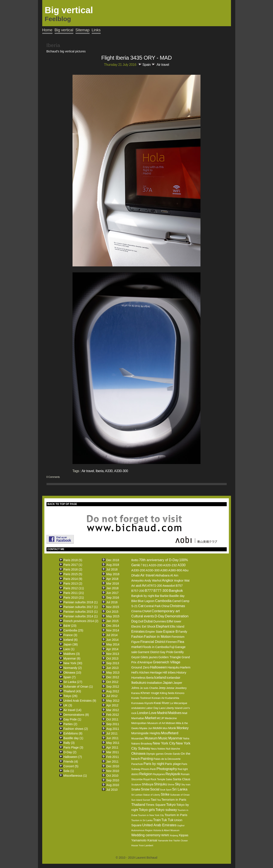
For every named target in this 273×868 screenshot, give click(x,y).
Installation (155, 683)
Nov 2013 (113, 654)
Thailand (138, 805)
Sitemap (83, 30)
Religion (146, 774)
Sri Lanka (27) (73, 682)
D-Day (159, 616)
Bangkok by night (143, 596)
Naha (186, 739)
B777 (149, 591)
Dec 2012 (113, 677)
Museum (151, 738)
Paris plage (173, 764)
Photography (167, 769)
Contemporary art (166, 611)
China (165, 606)
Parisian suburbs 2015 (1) (81, 612)
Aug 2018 (113, 565)
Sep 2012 (113, 687)
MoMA (157, 728)
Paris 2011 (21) (74, 593)
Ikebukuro (139, 683)
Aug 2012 (113, 691)
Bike (134, 601)
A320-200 (156, 565)
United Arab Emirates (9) (80, 701)
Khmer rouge (150, 693)
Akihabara (162, 575)
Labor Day (152, 708)
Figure (135, 642)
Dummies (160, 621)
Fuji (172, 647)
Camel (176, 601)
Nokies (161, 749)
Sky (178, 784)
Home (47, 30)
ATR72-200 (155, 586)
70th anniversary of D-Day (159, 560)
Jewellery (181, 688)
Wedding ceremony (146, 835)
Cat (141, 606)
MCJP (160, 718)
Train (157, 820)
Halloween (158, 667)
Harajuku (173, 667)
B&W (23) (70, 626)
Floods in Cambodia (156, 647)
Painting (147, 759)
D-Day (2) (70, 752)
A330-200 (138, 570)
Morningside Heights (146, 733)
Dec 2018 (113, 560)
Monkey (183, 728)
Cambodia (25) (73, 630)
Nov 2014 (113, 630)
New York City (164, 743)
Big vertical (64, 30)
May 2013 (113, 673)
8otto (135, 560)
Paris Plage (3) (73, 747)
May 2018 (113, 574)
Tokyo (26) (70, 696)
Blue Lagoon (146, 601)
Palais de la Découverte (167, 759)
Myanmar (175, 738)
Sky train (186, 785)
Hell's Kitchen (140, 673)
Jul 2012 (112, 696)
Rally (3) (69, 743)
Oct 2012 (112, 682)
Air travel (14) (73, 710)
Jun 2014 (112, 640)
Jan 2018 (112, 588)
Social (155, 789)
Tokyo (171, 805)
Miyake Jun (146, 728)
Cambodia (163, 601)
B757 (179, 586)
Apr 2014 (112, 649)
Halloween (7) (73, 757)
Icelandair (173, 678)
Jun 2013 (112, 668)
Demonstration (177, 616)
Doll (141, 621)
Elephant (163, 626)
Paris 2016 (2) (73, 569)
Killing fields (167, 693)
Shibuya (148, 784)
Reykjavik (173, 774)
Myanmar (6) (72, 658)
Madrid (162, 713)
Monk (172, 728)
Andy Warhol (153, 581)
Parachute (137, 764)
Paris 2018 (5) (73, 560)
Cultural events (143, 616)
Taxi (154, 800)
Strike (165, 794)
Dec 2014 (113, 626)
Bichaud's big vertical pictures (66, 51)
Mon (165, 728)
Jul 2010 (112, 790)
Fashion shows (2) (76, 729)
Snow (145, 789)
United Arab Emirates (159, 825)
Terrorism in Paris (174, 800)
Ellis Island (177, 627)
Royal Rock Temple (154, 779)
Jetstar (170, 688)
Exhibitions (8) (73, 733)
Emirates (138, 632)
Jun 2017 (112, 593)
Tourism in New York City (151, 815)
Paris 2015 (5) (73, 574)
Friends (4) (71, 762)
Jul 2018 (112, 569)
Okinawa (138, 754)
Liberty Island (174, 708)
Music (163, 738)
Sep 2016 (113, 598)
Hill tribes (169, 672)
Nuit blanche (173, 749)
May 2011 (113, 743)
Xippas (183, 835)
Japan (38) (71, 644)
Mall (185, 713)
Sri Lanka (180, 789)
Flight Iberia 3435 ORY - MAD (136, 58)
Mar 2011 (113, 752)
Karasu (136, 693)
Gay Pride (167, 652)
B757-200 (138, 591)
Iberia (99, 471)
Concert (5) (71, 766)
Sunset (147, 800)
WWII (165, 835)
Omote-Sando (172, 754)
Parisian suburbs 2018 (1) (81, 602)
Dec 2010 (113, 766)
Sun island (137, 800)
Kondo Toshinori (141, 698)
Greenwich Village (167, 662)
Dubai (148, 621)
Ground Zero (140, 667)
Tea (159, 800)
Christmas (177, 606)
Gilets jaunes (149, 657)
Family (183, 632)
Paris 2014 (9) (73, 579)
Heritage (156, 672)
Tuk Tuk (167, 820)
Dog (134, 621)
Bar (157, 596)
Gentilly (179, 652)
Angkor (168, 580)
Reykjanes (159, 774)
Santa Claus (182, 779)
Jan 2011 (112, 762)
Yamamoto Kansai (144, 840)
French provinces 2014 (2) (81, 621)
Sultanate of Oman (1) (78, 687)
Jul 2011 (112, 733)
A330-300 (121, 471)
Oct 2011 (112, 719)
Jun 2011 (112, 738)
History (181, 672)
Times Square (156, 805)
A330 (109, 471)
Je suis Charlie (149, 688)
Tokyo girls (147, 810)
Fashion (137, 637)
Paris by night (154, 764)
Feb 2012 (113, 715)
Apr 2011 (112, 747)
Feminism (178, 637)
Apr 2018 (112, 579)
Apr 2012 (112, 705)
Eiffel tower (174, 621)
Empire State (154, 632)
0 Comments (53, 477)
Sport (169, 790)
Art (144, 586)
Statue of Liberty (152, 795)
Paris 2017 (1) (73, 565)
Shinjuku (160, 784)
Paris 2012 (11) (74, 588)
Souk (163, 790)
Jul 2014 (112, 635)
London (143, 713)
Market (151, 718)
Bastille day (177, 596)
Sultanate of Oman (180, 795)
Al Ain (174, 575)
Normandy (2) (73, 668)
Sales (169, 779)
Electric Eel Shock (143, 627)
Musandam (137, 739)
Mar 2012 (113, 710)
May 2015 (113, 616)
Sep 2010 (113, 780)
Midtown (171, 723)
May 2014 (113, 644)
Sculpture (136, 785)
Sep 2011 (113, 724)
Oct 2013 (112, 658)
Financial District (153, 642)
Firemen (171, 642)
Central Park (152, 606)
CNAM (147, 611)
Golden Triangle (170, 657)
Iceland (160, 678)
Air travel (163, 65)
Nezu (154, 749)
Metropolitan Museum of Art (148, 723)
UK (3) (68, 705)
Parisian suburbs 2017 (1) (81, 607)
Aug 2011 (113, 729)
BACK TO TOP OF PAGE (62, 504)
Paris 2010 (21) (74, 598)
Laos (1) (69, 649)
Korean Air (158, 698)
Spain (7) (70, 677)
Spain (147, 65)
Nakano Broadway (142, 744)
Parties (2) (70, 724)
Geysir (135, 657)
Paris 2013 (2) (73, 583)
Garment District (149, 652)
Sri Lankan (137, 795)
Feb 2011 (113, 757)
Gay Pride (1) (72, 719)
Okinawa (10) (72, 673)
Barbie (164, 596)
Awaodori (169, 586)
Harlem (185, 667)
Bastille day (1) (73, 738)
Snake (136, 789)
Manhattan (138, 718)
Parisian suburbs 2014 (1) (81, 616)
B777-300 (161, 591)
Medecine (171, 718)
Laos (162, 708)
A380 (164, 570)
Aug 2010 (113, 785)
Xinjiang (174, 835)
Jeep (162, 688)
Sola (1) (69, 771)
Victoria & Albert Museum (166, 830)
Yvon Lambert (146, 845)
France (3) (70, 635)
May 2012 (113, 701)
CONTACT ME (56, 549)
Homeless (138, 678)
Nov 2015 (113, 607)
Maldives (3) (72, 654)
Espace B (170, 632)
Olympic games (155, 754)
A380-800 (175, 570)
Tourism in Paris (176, 815)
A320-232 (170, 565)
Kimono (180, 693)
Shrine (171, 785)
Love (153, 713)
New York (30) (73, 663)
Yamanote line (165, 841)
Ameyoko (137, 581)
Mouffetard (170, 733)
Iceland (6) (71, 640)
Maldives (175, 713)
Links (96, 30)
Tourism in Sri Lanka (142, 820)
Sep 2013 (113, 663)
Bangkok (176, 591)
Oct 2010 (112, 776)
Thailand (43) (72, 691)
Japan (168, 683)
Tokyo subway (166, 810)
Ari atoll (136, 586)
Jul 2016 (112, 602)
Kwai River (162, 703)
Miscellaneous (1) (75, 776)
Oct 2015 (112, 612)
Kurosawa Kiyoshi (142, 703)
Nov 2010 (113, 771)
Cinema (136, 611)
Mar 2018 (113, 583)
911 (145, 565)
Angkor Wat (182, 581)
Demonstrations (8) (76, 715)
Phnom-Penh (148, 769)
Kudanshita (172, 698)
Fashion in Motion (157, 637)
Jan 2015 (112, 621)
